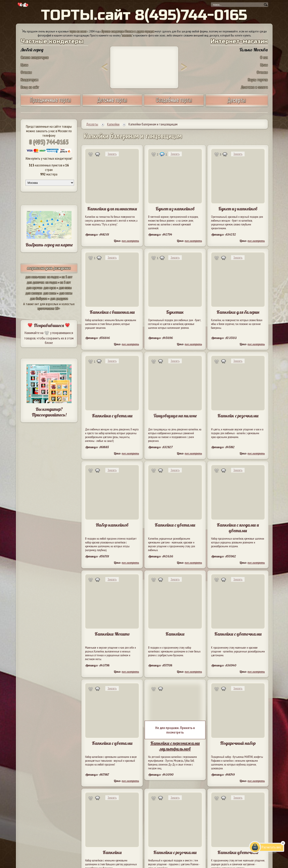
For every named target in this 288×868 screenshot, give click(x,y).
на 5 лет (67, 277)
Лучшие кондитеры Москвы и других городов (128, 31)
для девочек (35, 282)
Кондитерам (29, 80)
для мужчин (34, 288)
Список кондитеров (35, 57)
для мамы (66, 293)
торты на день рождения (49, 268)
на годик (53, 277)
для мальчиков (36, 277)
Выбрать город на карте (49, 245)
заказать (127, 35)
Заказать (112, 154)
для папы (65, 288)
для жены (50, 293)
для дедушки (59, 298)
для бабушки (39, 298)
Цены (24, 65)
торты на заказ (78, 31)
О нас (264, 57)
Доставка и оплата (254, 87)
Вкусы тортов (258, 80)
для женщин (34, 293)
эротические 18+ (49, 308)
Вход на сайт (30, 87)
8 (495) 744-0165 (49, 142)
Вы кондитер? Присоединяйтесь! (49, 412)
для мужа (50, 288)
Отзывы (26, 72)
